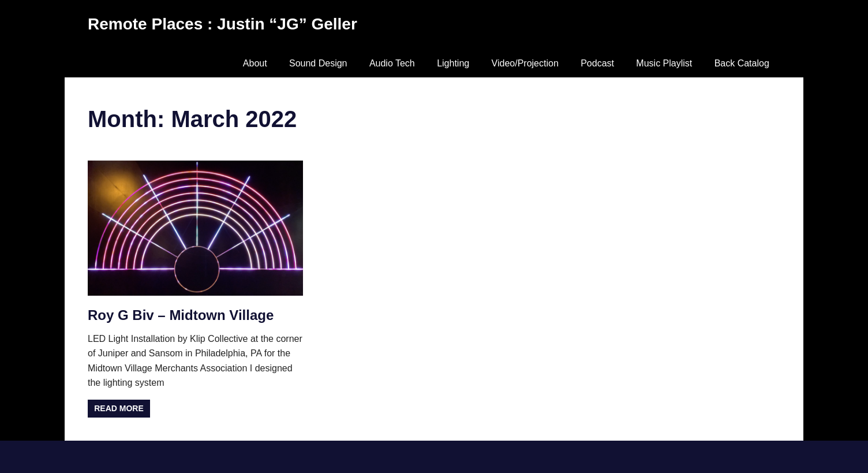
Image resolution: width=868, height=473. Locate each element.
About (255, 63)
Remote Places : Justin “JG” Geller (222, 24)
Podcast (597, 63)
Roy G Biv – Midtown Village (181, 315)
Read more (119, 408)
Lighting (453, 63)
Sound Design (318, 63)
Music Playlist (664, 63)
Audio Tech (392, 63)
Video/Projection (525, 63)
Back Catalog (742, 63)
